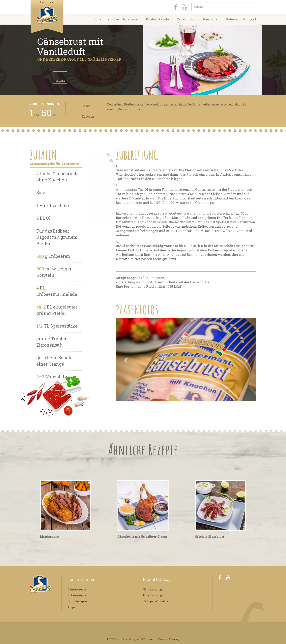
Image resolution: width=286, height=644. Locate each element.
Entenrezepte (77, 595)
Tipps (71, 607)
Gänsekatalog (153, 589)
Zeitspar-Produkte (156, 601)
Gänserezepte (77, 589)
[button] (126, 360)
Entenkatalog (153, 595)
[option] (203, 60)
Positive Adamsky (169, 639)
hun (42, 2)
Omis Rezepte (77, 601)
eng (52, 2)
